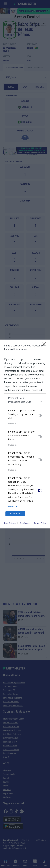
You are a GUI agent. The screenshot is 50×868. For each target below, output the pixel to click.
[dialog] (25, 434)
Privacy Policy (40, 523)
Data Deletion (10, 523)
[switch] (40, 416)
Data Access (25, 523)
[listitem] (25, 401)
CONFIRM (15, 514)
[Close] (45, 345)
